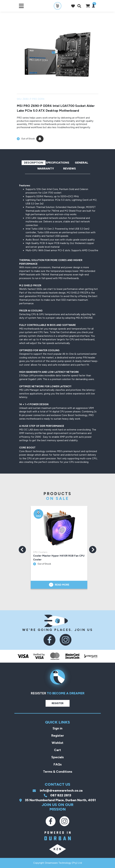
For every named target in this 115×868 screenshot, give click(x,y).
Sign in (57, 728)
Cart (57, 750)
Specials (57, 757)
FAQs (57, 764)
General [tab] (81, 163)
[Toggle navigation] (21, 6)
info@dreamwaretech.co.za (58, 790)
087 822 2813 (57, 795)
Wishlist (57, 743)
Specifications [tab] (57, 163)
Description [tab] (34, 163)
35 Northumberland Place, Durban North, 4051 (58, 800)
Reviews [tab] (69, 169)
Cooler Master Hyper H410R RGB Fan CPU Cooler (59, 558)
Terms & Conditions (58, 772)
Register (58, 703)
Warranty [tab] (46, 169)
